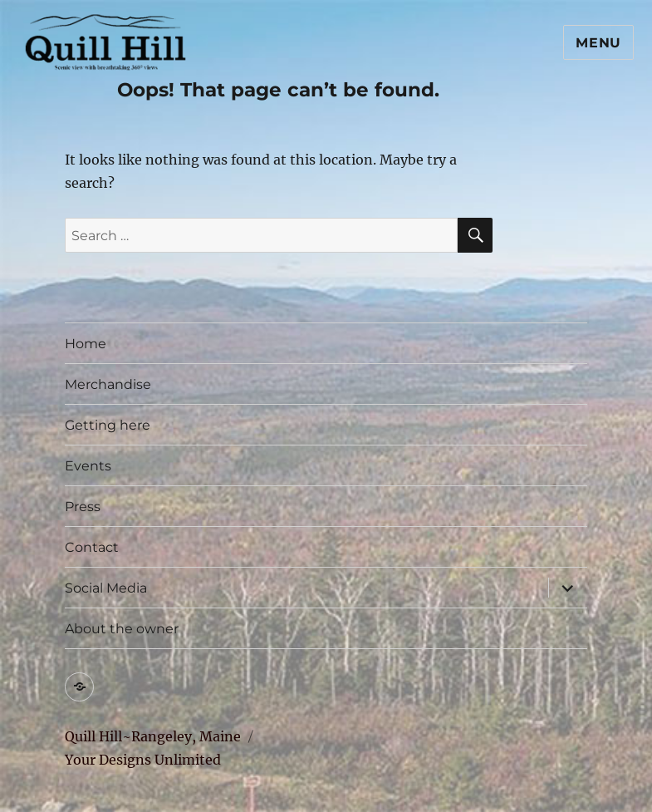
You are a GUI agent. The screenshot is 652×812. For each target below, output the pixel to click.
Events (88, 466)
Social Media (106, 588)
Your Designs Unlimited (143, 760)
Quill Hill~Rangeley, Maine (153, 736)
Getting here (108, 425)
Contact (92, 547)
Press (83, 507)
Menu (598, 43)
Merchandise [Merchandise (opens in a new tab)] (108, 384)
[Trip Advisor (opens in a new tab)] (79, 687)
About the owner (122, 629)
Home (86, 344)
